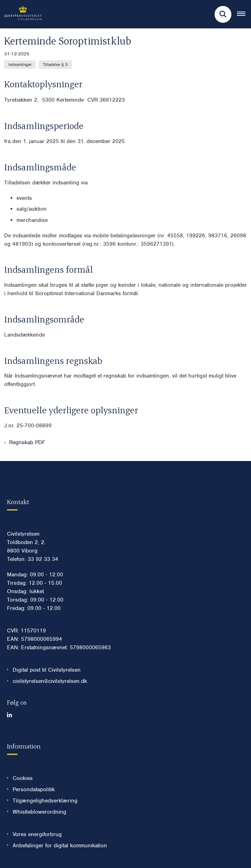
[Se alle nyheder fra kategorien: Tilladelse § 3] (55, 65)
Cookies (23, 778)
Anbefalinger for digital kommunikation (60, 846)
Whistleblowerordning (39, 812)
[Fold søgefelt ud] (223, 14)
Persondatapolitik (34, 789)
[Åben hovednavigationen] (244, 14)
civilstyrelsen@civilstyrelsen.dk (50, 681)
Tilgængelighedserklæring (45, 801)
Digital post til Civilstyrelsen (47, 670)
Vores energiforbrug (37, 834)
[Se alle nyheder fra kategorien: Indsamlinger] (20, 65)
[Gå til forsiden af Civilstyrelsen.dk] (21, 14)
